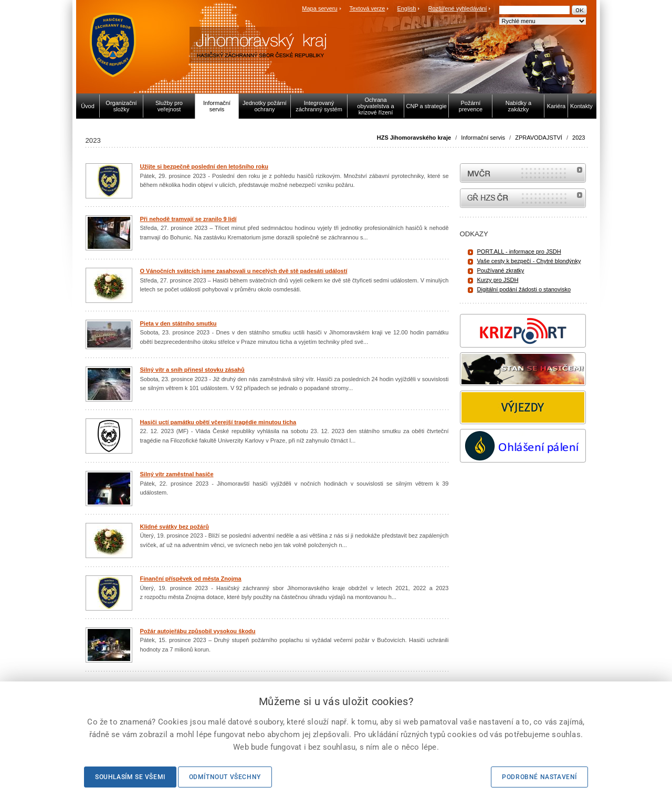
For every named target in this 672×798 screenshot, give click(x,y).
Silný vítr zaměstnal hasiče (177, 474)
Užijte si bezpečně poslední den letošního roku (204, 166)
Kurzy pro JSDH (498, 280)
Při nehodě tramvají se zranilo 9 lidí (188, 219)
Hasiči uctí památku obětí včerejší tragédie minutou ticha (218, 422)
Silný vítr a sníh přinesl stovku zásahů (192, 370)
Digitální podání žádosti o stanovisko (524, 289)
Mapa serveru (319, 8)
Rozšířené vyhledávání (458, 8)
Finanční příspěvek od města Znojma (191, 579)
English (406, 8)
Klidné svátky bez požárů (175, 527)
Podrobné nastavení (539, 777)
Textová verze (367, 8)
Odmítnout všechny (225, 777)
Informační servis (483, 138)
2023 (579, 138)
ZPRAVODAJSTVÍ (539, 138)
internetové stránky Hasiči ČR (523, 198)
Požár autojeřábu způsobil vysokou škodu (198, 631)
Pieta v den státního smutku (178, 323)
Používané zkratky (501, 270)
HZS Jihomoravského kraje (414, 138)
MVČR (523, 173)
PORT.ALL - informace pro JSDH (519, 251)
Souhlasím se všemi (130, 777)
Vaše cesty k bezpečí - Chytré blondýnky (529, 261)
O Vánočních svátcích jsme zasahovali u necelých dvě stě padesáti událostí (244, 271)
